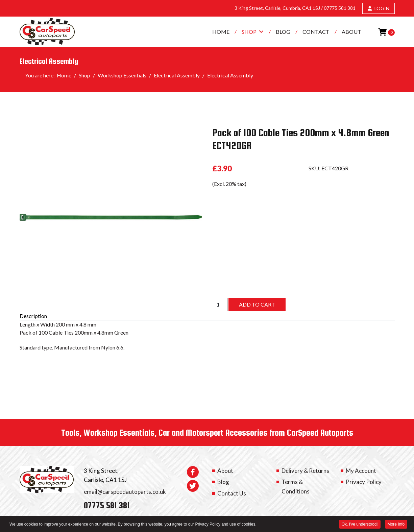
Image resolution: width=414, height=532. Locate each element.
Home (221, 32)
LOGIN (379, 8)
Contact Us (232, 493)
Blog (283, 32)
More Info (396, 525)
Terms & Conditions (296, 486)
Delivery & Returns (305, 471)
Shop (249, 32)
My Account (361, 471)
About (351, 32)
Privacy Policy (364, 482)
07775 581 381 (340, 8)
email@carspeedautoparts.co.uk (125, 492)
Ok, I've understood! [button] (359, 525)
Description (33, 316)
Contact (316, 32)
